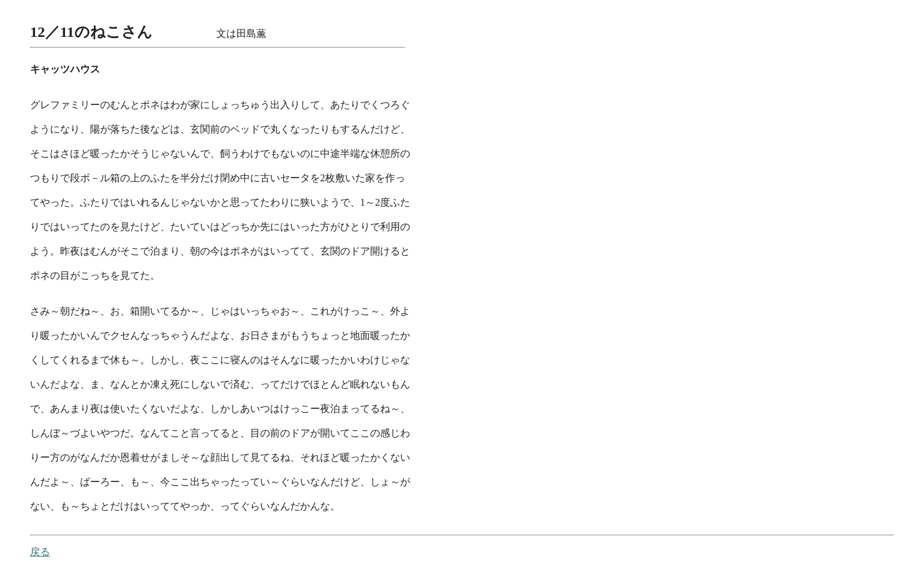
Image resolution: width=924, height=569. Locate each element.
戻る (40, 552)
